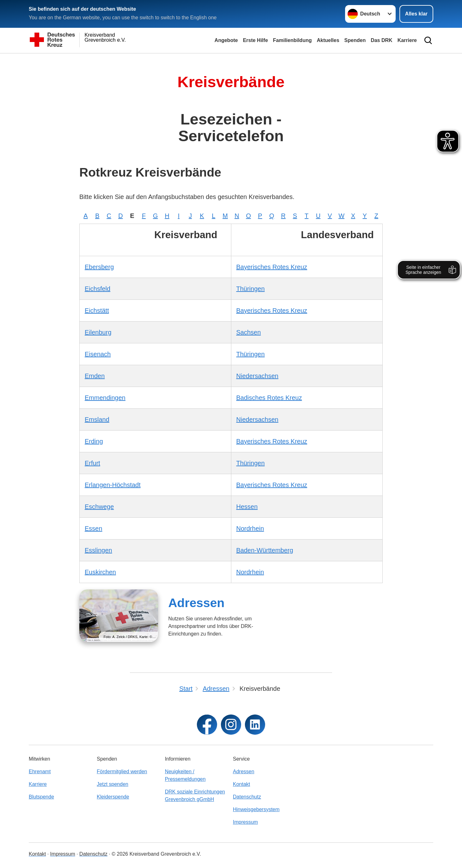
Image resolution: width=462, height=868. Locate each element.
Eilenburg (98, 332)
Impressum (245, 822)
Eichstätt (97, 310)
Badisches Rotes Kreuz (269, 398)
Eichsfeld (97, 289)
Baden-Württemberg (265, 550)
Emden (95, 376)
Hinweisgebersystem (256, 809)
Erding (94, 441)
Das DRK (381, 40)
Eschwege (99, 507)
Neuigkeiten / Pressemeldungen (185, 775)
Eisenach (98, 354)
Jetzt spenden (112, 784)
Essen (94, 528)
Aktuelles (328, 40)
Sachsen (249, 332)
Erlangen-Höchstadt (113, 485)
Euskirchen (100, 572)
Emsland (97, 419)
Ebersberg (99, 267)
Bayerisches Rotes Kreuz (272, 267)
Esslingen (98, 550)
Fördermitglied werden (122, 772)
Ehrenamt (40, 772)
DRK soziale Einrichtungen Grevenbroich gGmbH (195, 796)
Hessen (247, 507)
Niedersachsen (257, 376)
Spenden (355, 40)
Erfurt (92, 463)
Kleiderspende (113, 797)
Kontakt (241, 784)
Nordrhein (250, 528)
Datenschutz (247, 797)
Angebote (226, 40)
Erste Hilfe (255, 40)
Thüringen (251, 289)
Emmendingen (105, 398)
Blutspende (41, 797)
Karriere (407, 40)
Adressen (196, 603)
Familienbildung (292, 40)
